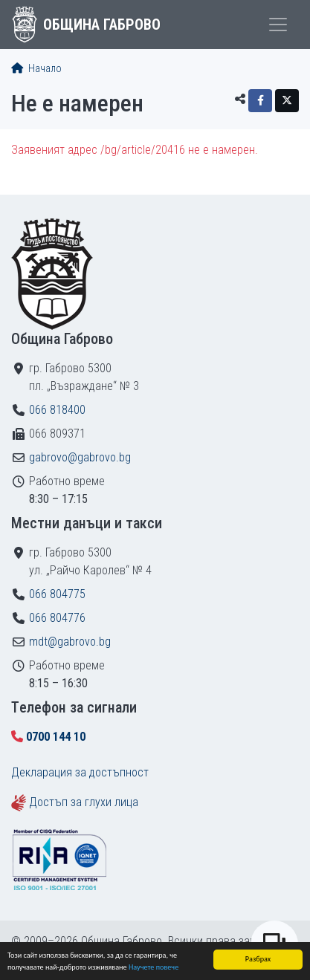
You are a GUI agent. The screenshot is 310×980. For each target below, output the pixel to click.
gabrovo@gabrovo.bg (80, 457)
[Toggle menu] (278, 25)
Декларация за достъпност (80, 772)
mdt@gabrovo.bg (70, 642)
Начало (36, 69)
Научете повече (154, 967)
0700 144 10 (56, 737)
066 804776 (57, 618)
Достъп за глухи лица (84, 802)
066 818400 (57, 410)
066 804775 (57, 594)
